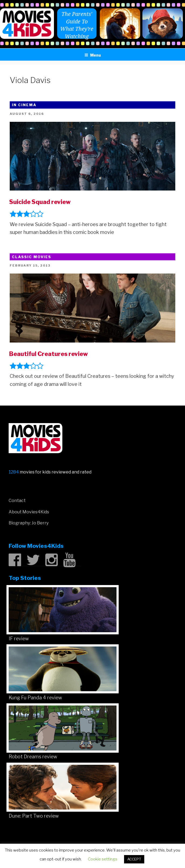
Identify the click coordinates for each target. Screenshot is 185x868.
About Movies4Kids (29, 512)
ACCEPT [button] (134, 859)
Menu (93, 55)
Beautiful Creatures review (49, 354)
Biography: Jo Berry (29, 523)
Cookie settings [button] (103, 859)
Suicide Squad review (40, 202)
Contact (17, 501)
